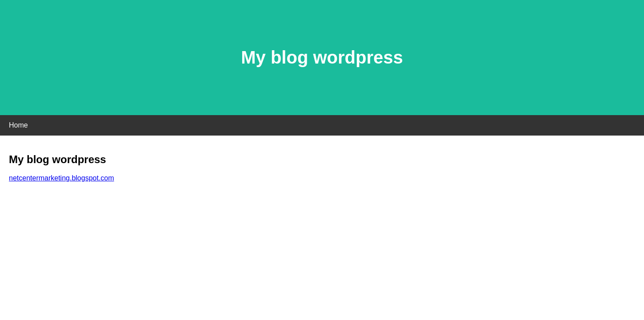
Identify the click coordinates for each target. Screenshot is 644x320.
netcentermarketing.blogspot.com (62, 178)
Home (18, 125)
